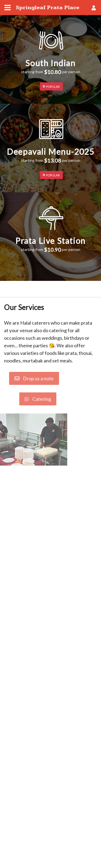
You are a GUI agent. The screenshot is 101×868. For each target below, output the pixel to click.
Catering (29, 399)
